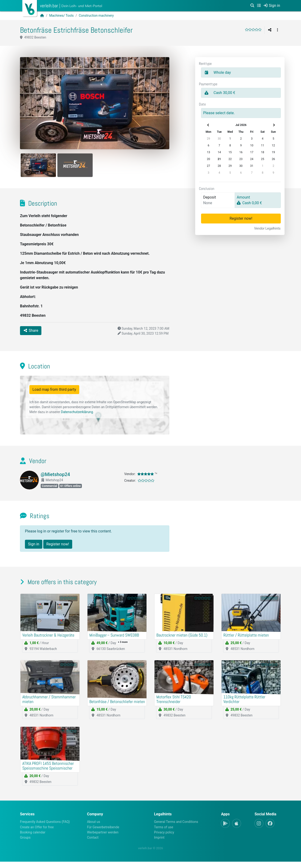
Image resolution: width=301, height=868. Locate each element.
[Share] (270, 30)
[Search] (252, 6)
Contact (93, 844)
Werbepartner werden (103, 838)
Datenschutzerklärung (77, 414)
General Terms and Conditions (176, 828)
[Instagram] (259, 830)
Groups (25, 844)
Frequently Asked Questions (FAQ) (45, 828)
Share (31, 332)
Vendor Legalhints (267, 228)
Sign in (34, 546)
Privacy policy (164, 838)
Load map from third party (54, 392)
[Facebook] (270, 830)
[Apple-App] (237, 830)
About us (94, 828)
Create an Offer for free (37, 833)
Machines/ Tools (61, 16)
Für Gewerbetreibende (103, 833)
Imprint (159, 844)
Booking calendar (33, 838)
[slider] (253, 30)
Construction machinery (96, 16)
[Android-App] (225, 830)
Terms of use (164, 833)
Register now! (241, 218)
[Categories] (259, 6)
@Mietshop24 (55, 476)
